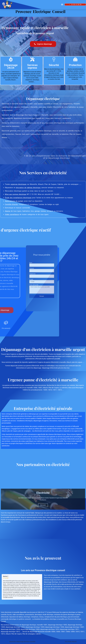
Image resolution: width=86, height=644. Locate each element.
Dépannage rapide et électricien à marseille (35, 28)
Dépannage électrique (43, 99)
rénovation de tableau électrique (28, 188)
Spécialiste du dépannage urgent (35, 33)
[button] (62, 5)
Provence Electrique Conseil (40, 11)
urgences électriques (19, 184)
